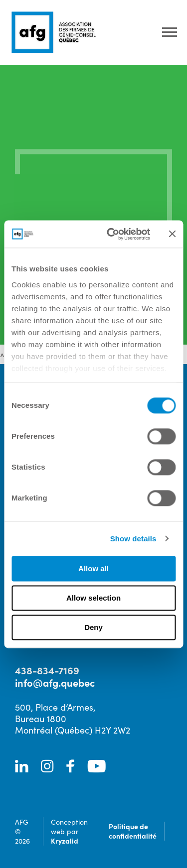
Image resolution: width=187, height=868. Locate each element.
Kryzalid (65, 841)
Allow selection (93, 598)
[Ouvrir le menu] (170, 33)
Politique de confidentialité (133, 831)
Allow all (93, 568)
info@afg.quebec (55, 682)
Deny (93, 627)
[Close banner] (172, 234)
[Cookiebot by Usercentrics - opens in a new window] (111, 234)
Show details (133, 539)
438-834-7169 (47, 670)
